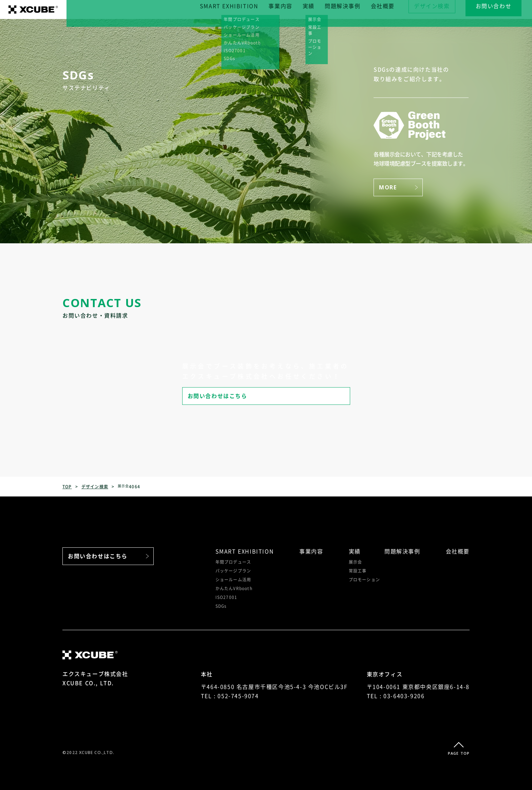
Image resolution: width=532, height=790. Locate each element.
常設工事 (358, 571)
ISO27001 (226, 597)
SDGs (221, 606)
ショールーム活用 (233, 580)
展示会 (356, 562)
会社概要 (393, 10)
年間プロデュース (233, 562)
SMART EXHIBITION (240, 10)
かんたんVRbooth (234, 588)
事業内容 (291, 10)
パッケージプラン (233, 571)
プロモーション (364, 580)
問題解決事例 (353, 10)
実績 (319, 10)
